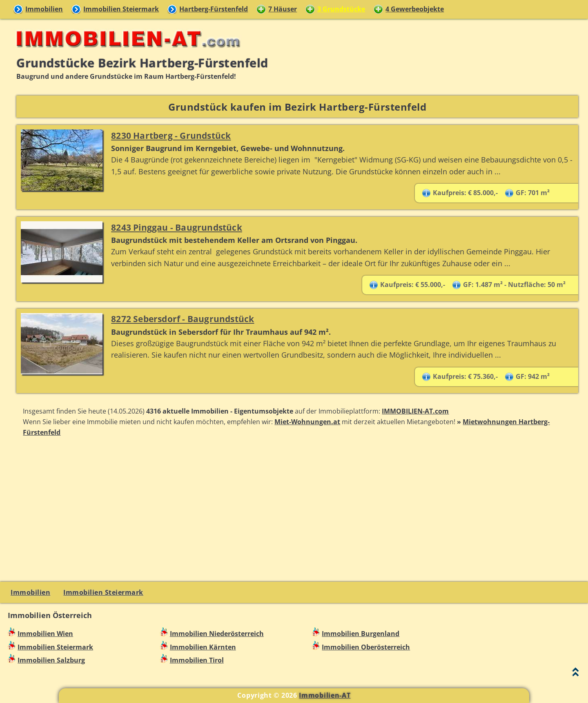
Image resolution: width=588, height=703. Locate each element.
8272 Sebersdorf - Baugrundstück (183, 319)
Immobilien (44, 9)
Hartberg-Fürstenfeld (214, 9)
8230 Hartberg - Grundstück (171, 135)
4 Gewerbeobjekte (415, 9)
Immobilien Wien (45, 634)
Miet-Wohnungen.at (307, 422)
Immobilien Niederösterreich (217, 634)
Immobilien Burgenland (361, 634)
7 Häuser (283, 9)
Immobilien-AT (325, 695)
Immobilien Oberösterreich (366, 647)
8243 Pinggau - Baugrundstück (177, 227)
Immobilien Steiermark (121, 9)
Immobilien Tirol (197, 660)
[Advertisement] (297, 508)
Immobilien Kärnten (203, 647)
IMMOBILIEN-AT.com (415, 411)
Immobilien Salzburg (51, 660)
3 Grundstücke (341, 9)
